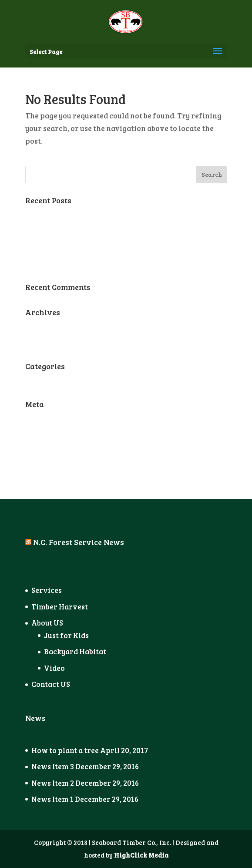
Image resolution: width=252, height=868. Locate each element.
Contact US (51, 684)
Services (47, 590)
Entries (45, 434)
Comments (51, 451)
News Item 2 (47, 247)
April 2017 (44, 326)
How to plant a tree (59, 214)
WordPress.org (52, 467)
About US (47, 623)
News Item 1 (46, 263)
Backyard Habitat (75, 651)
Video (54, 668)
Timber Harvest (60, 607)
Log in (36, 418)
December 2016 (52, 342)
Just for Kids (66, 635)
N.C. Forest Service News (79, 542)
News (35, 380)
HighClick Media (141, 855)
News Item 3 (47, 230)
